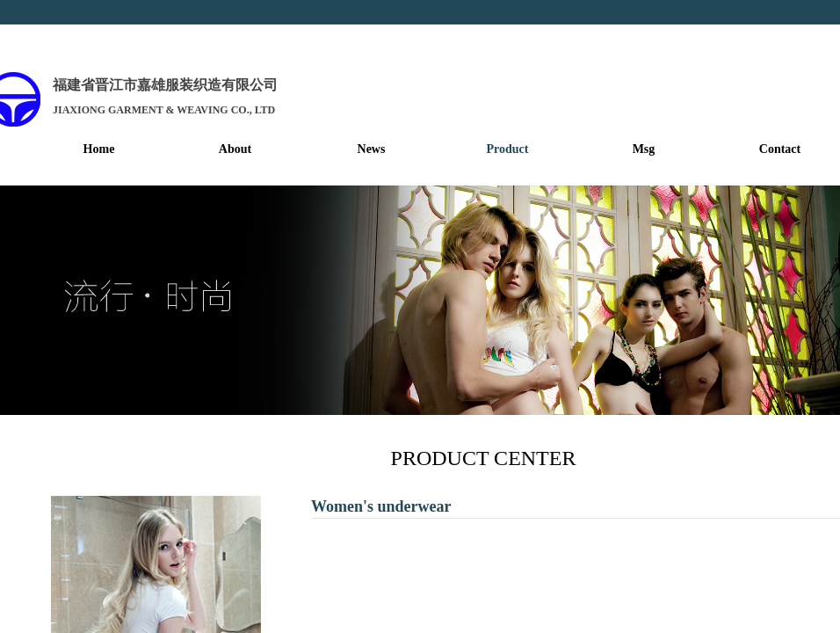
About (235, 149)
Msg (644, 149)
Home (99, 149)
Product (508, 149)
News (372, 149)
